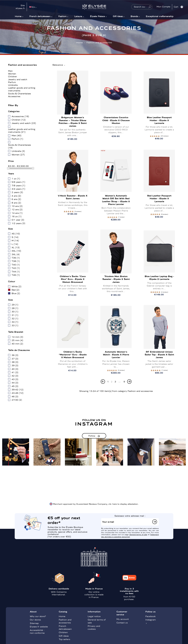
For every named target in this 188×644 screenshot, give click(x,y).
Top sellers (64, 639)
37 (15, 359)
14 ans (17, 213)
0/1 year (18, 220)
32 (15, 318)
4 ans (16, 196)
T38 (16, 261)
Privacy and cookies (94, 627)
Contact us (122, 623)
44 (15, 383)
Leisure (78, 16)
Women (12, 74)
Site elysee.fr (20, 7)
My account (123, 619)
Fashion (62, 16)
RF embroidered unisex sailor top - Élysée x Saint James (159, 354)
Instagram (151, 620)
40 (15, 369)
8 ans (16, 203)
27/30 (17, 400)
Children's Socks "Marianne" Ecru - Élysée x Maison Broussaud (73, 354)
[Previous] (103, 382)
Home (18, 16)
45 (15, 386)
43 (15, 379)
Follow (92, 436)
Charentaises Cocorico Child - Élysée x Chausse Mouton (116, 120)
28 (15, 308)
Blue (16, 293)
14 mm (17, 337)
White (16, 286)
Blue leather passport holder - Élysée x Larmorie (159, 120)
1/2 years (18, 223)
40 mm (17, 344)
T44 (16, 271)
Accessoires (14, 96)
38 (15, 362)
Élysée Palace (97, 16)
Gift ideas (118, 16)
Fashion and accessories (22, 65)
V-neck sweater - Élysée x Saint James (73, 197)
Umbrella (13, 85)
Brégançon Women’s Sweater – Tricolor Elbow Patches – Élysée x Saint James (73, 122)
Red (15, 290)
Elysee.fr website (39, 626)
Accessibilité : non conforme (37, 631)
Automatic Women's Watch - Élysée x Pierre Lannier (116, 354)
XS (16, 233)
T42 (16, 268)
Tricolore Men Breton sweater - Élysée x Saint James (116, 279)
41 (15, 372)
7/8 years (18, 185)
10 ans (17, 206)
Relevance (59, 65)
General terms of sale (138, 534)
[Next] (129, 382)
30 (15, 311)
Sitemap (34, 623)
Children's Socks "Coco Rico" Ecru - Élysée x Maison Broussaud (73, 279)
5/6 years (18, 182)
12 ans (17, 209)
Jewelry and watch (18, 79)
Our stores (35, 620)
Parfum (12, 82)
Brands (134, 16)
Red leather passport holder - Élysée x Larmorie (159, 198)
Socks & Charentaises (19, 93)
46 (15, 396)
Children (12, 76)
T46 (16, 275)
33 (15, 325)
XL (16, 247)
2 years (17, 192)
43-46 (17, 393)
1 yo (16, 178)
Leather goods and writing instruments (22, 89)
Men (10, 71)
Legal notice (94, 616)
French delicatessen (40, 16)
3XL (16, 254)
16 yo (17, 216)
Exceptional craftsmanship (160, 16)
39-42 (17, 389)
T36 (16, 258)
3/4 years (18, 189)
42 (15, 376)
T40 (16, 265)
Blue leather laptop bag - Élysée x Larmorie (159, 278)
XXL (16, 251)
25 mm (17, 340)
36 (15, 355)
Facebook (150, 616)
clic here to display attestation (123, 504)
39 (15, 365)
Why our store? (38, 616)
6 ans (16, 199)
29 (15, 305)
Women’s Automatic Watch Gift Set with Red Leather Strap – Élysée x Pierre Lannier (116, 200)
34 (15, 322)
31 (15, 315)
